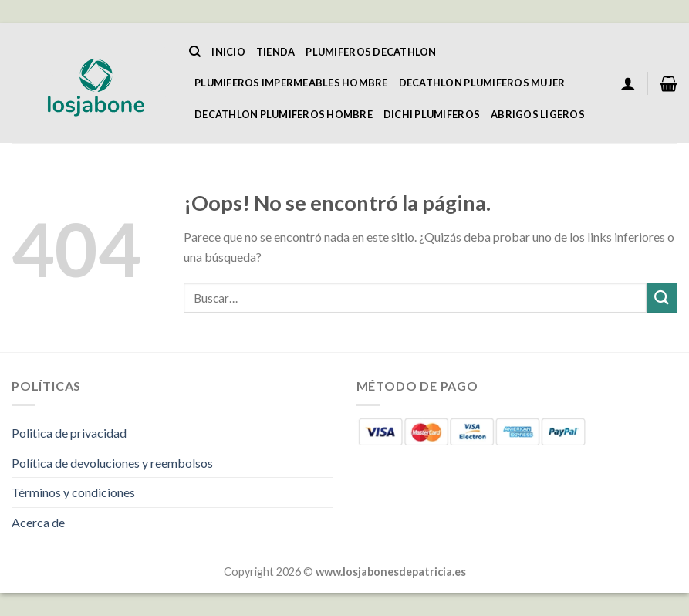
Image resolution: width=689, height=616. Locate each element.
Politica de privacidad (69, 433)
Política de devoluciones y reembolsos (112, 463)
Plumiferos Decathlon (371, 52)
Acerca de (38, 522)
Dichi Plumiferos (432, 114)
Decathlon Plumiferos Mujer (482, 83)
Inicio (228, 52)
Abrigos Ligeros (538, 114)
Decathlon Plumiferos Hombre (284, 114)
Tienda (276, 52)
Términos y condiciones (73, 492)
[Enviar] (662, 298)
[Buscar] (195, 52)
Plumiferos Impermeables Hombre (291, 83)
